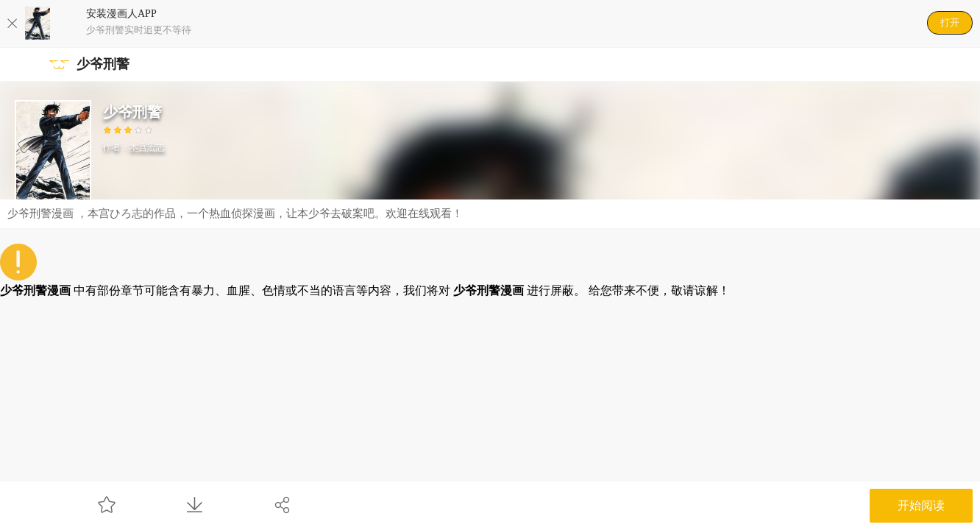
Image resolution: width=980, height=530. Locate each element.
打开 (950, 22)
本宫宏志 (147, 147)
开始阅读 (921, 505)
